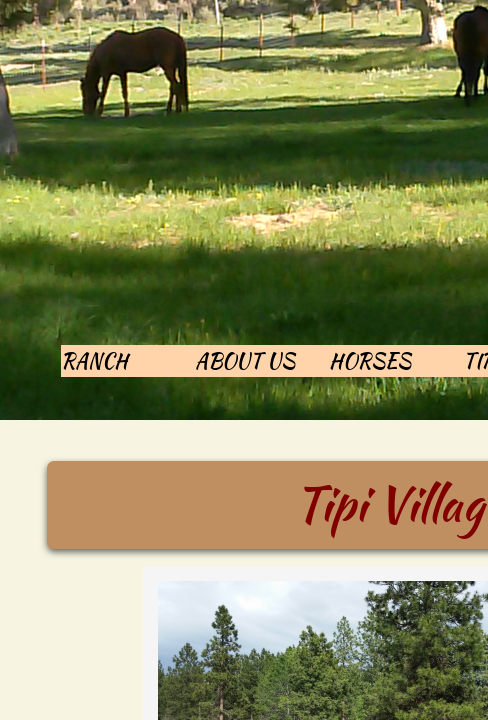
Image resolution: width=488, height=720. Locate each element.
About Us (245, 360)
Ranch (94, 360)
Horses (370, 360)
